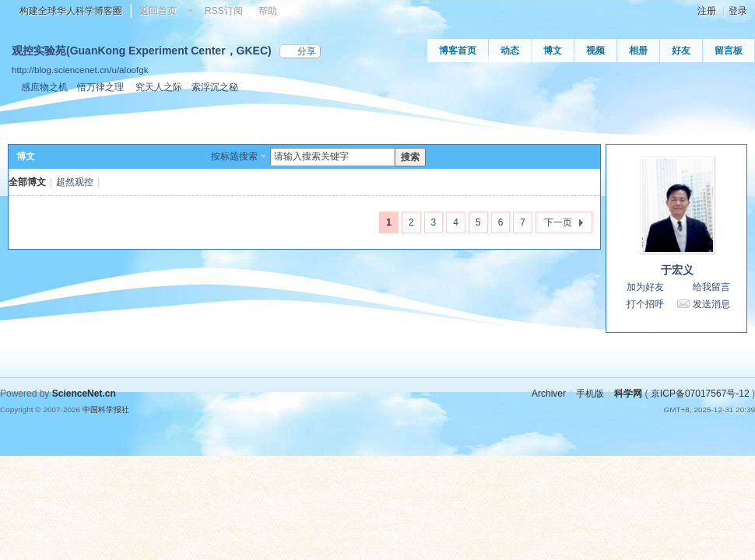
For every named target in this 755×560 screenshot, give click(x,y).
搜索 (410, 157)
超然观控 (75, 182)
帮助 (268, 11)
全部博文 (27, 182)
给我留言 (711, 287)
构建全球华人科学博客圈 (71, 11)
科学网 (628, 394)
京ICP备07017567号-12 (700, 394)
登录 (738, 11)
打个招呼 (645, 304)
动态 (510, 51)
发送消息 (711, 304)
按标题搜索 (234, 156)
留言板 (729, 51)
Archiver (549, 394)
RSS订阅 (224, 11)
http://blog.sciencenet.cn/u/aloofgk (80, 70)
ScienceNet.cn (84, 394)
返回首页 (158, 11)
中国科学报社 (106, 409)
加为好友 (645, 287)
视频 (595, 51)
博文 (553, 51)
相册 (638, 51)
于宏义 (677, 270)
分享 (307, 51)
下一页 (558, 222)
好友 (681, 51)
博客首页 (458, 51)
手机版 (590, 394)
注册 (707, 11)
